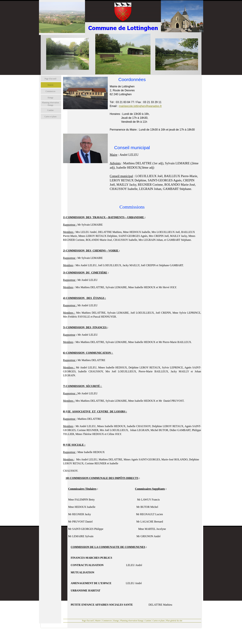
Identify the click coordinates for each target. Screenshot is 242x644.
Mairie (98, 621)
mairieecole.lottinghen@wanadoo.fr (140, 106)
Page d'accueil (88, 621)
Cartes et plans (159, 621)
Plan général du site (174, 621)
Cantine (148, 621)
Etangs (116, 621)
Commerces (107, 621)
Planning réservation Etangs (132, 621)
